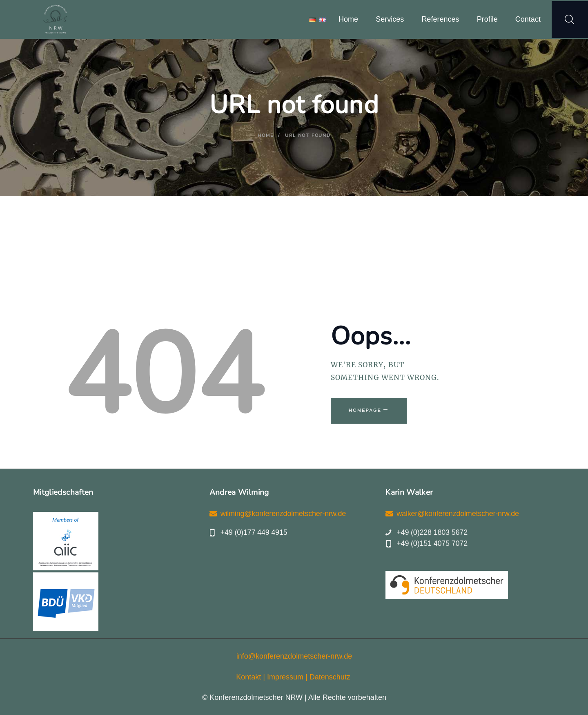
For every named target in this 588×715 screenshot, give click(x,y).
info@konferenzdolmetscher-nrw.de (294, 656)
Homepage (365, 410)
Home (265, 135)
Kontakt (248, 677)
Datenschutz (330, 677)
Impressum (285, 677)
